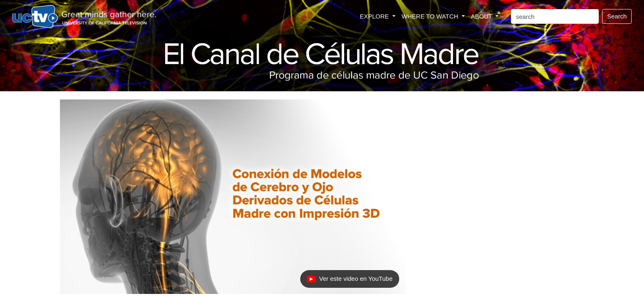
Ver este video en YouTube (350, 281)
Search (617, 16)
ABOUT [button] (483, 16)
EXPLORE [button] (375, 16)
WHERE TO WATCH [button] (431, 16)
